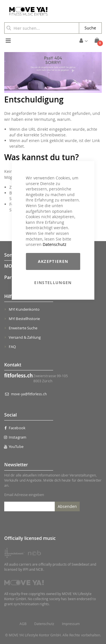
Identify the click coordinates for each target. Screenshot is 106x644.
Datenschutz (55, 244)
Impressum (71, 624)
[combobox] (42, 28)
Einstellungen (53, 283)
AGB (23, 624)
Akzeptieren (53, 261)
